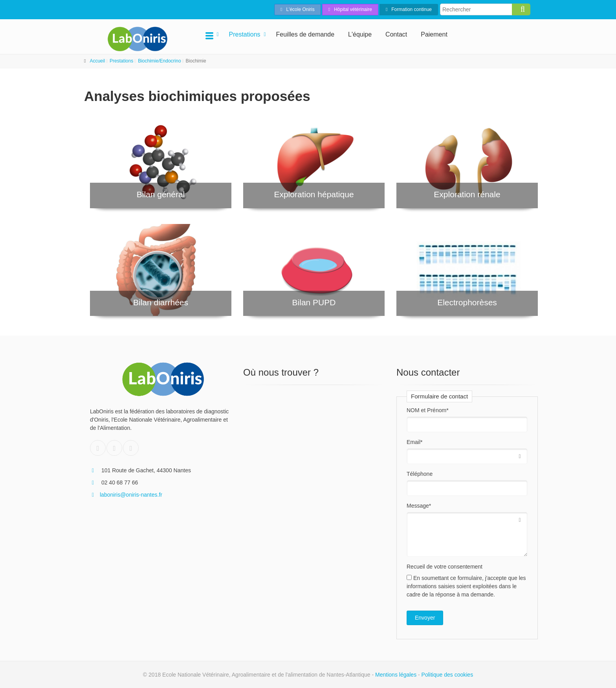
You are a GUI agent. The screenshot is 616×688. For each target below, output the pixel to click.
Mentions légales (396, 675)
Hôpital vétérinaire (350, 9)
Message (419, 506)
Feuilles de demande (305, 34)
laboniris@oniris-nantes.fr (126, 495)
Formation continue (409, 9)
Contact (396, 34)
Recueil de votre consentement (445, 567)
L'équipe (360, 34)
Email (414, 442)
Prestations (245, 34)
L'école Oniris (298, 9)
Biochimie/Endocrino (159, 61)
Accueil (97, 61)
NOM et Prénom (428, 410)
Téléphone (420, 474)
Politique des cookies (447, 675)
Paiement (434, 34)
